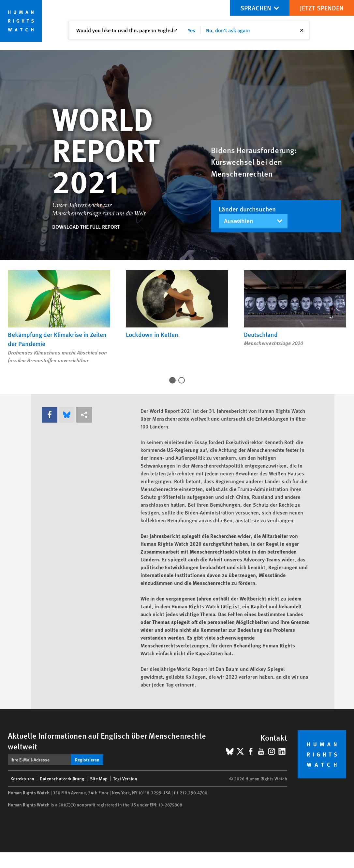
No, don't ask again (228, 30)
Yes (192, 30)
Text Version (125, 778)
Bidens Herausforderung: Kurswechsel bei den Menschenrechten (254, 162)
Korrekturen (22, 778)
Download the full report (86, 227)
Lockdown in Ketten (152, 334)
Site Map (99, 778)
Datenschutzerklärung (62, 778)
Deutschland (261, 334)
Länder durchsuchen (247, 209)
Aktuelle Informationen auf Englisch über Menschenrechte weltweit (107, 741)
